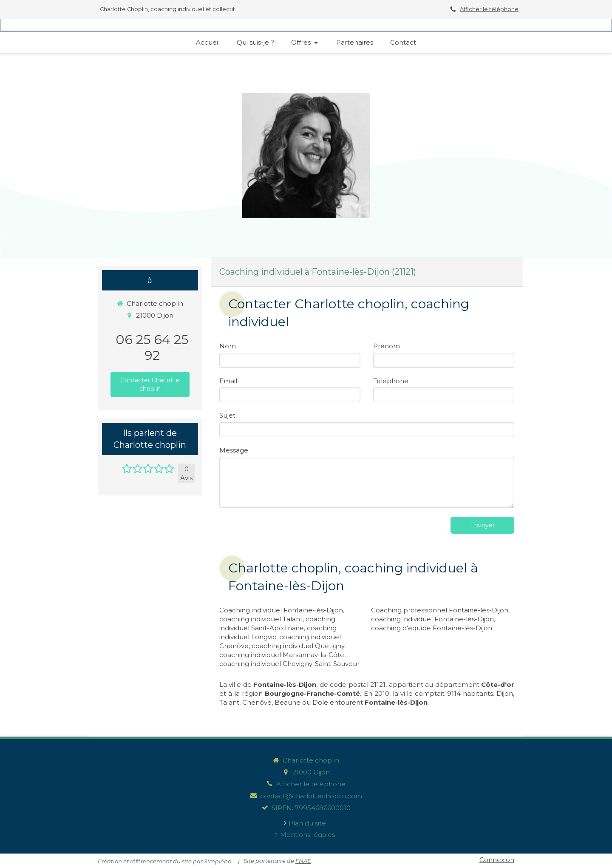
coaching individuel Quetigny (298, 646)
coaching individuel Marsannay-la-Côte (282, 655)
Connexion (497, 860)
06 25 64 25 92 (152, 347)
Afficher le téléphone (489, 9)
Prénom (387, 346)
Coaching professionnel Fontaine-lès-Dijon (440, 610)
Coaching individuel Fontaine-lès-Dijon (281, 610)
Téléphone (391, 381)
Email (228, 381)
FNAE (303, 861)
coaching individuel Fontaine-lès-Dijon (432, 619)
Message (234, 450)
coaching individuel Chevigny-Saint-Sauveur (289, 664)
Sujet (227, 415)
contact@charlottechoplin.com (311, 796)
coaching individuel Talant (261, 619)
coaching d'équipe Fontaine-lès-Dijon (432, 628)
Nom (228, 346)
